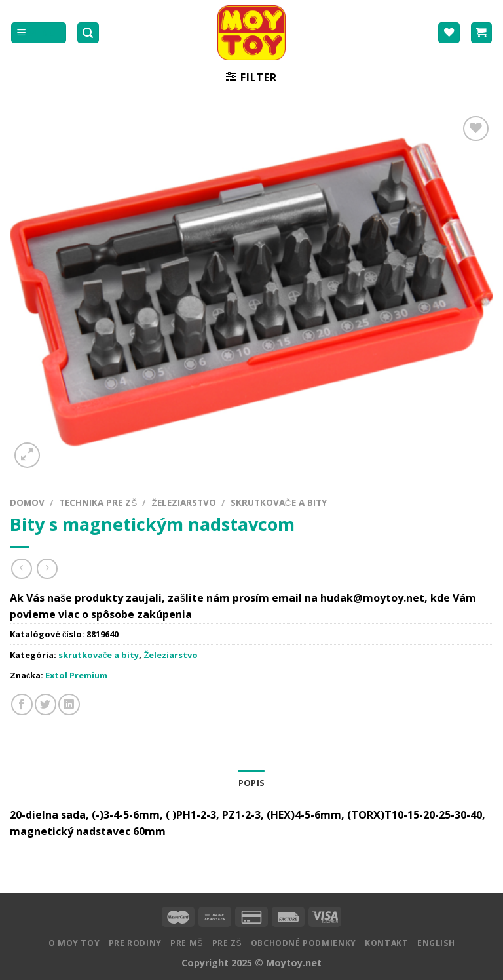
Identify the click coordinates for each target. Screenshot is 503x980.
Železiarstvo (183, 502)
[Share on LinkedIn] (69, 704)
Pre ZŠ (227, 943)
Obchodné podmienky (304, 943)
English (436, 943)
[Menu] (39, 33)
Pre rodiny (135, 943)
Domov (27, 502)
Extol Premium (76, 675)
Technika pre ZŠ (98, 502)
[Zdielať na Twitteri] (46, 704)
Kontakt (386, 943)
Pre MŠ (187, 943)
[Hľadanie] (88, 33)
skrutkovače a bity (279, 502)
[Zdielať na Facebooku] (22, 704)
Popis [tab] (251, 783)
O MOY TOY (74, 943)
